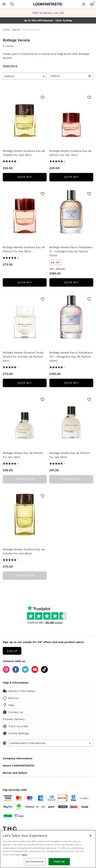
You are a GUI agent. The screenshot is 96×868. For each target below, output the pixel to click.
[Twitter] (25, 672)
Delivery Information (19, 691)
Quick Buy (32, 178)
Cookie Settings (16, 733)
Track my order (16, 726)
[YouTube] (35, 672)
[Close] (91, 836)
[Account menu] (84, 4)
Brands (16, 30)
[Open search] (12, 4)
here (25, 855)
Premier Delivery (14, 719)
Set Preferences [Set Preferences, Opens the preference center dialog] (35, 862)
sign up (12, 651)
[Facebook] (16, 672)
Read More (10, 66)
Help (9, 705)
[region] (48, 849)
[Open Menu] (4, 4)
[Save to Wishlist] (43, 97)
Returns (11, 698)
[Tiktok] (44, 672)
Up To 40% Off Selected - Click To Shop (48, 20)
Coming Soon (25, 479)
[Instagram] (6, 672)
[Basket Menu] (92, 4)
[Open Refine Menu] (71, 76)
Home (6, 30)
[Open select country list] (51, 743)
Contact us (13, 712)
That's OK (59, 862)
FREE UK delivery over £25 (48, 13)
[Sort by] (25, 76)
